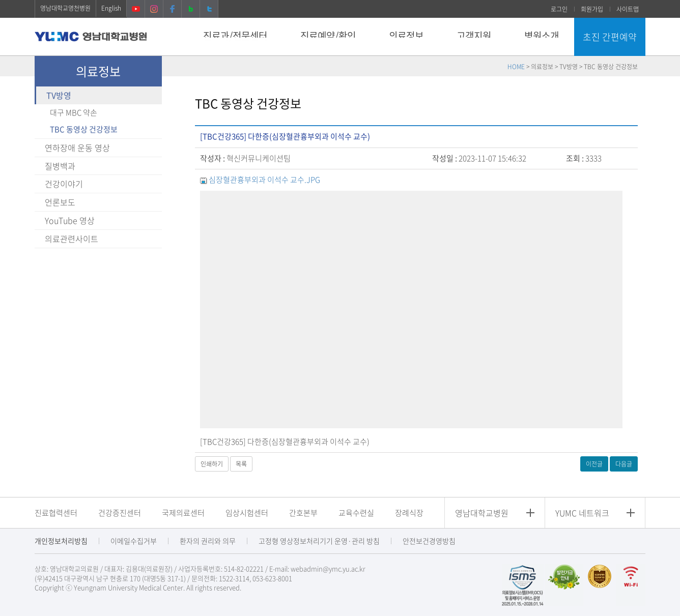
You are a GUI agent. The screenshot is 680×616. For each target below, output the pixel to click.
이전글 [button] (594, 464)
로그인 (559, 9)
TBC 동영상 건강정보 (84, 129)
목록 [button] (241, 464)
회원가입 (592, 9)
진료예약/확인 (328, 36)
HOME (516, 67)
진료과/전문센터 (235, 36)
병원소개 (542, 36)
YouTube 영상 (70, 220)
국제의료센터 (183, 513)
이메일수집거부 (134, 541)
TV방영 (59, 95)
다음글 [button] (624, 464)
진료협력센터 (56, 513)
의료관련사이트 (72, 239)
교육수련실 (356, 513)
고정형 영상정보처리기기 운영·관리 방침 (319, 541)
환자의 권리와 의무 (208, 541)
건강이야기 (64, 184)
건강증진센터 (120, 513)
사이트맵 (628, 9)
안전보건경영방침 (429, 541)
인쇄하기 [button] (212, 464)
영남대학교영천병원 (65, 8)
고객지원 (474, 36)
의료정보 (406, 36)
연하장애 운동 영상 (77, 148)
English (111, 8)
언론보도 (60, 202)
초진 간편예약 (610, 37)
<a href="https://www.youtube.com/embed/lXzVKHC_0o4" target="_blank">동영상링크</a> (411, 310)
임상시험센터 (247, 513)
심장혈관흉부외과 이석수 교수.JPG (264, 180)
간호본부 (303, 513)
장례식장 (409, 513)
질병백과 (60, 166)
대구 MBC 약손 (74, 112)
